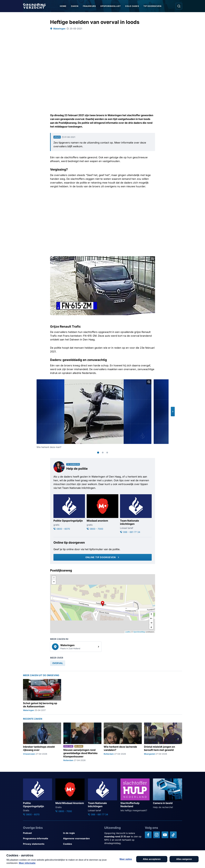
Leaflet (128, 632)
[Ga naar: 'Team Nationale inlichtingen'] (136, 514)
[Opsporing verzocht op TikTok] (173, 835)
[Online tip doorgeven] (103, 557)
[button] (173, 412)
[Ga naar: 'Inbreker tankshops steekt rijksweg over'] (42, 742)
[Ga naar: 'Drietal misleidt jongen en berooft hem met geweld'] (163, 742)
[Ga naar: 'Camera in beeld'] (168, 794)
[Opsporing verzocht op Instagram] (157, 835)
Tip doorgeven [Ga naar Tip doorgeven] (152, 6)
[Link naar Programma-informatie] (42, 839)
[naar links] (151, 619)
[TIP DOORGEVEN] (185, 861)
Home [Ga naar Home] (63, 6)
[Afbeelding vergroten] (153, 259)
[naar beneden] (151, 627)
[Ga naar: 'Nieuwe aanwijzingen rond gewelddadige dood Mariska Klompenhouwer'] (82, 742)
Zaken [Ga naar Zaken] (75, 6)
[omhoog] (151, 614)
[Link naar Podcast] (42, 833)
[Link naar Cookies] (82, 844)
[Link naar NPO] (110, 859)
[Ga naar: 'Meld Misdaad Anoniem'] (70, 796)
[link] (76, 647)
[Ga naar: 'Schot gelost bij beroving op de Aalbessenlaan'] (42, 695)
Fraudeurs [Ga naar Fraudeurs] (89, 6)
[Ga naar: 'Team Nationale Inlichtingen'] (102, 797)
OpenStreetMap (139, 632)
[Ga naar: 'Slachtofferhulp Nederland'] (135, 795)
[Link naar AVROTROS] (94, 859)
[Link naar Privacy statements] (42, 844)
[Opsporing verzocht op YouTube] (165, 835)
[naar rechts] (151, 623)
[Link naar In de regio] (82, 833)
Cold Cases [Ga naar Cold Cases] (132, 6)
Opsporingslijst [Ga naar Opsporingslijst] (111, 6)
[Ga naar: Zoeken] (179, 6)
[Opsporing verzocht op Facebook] (148, 835)
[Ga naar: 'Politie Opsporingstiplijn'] (69, 512)
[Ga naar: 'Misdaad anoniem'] (102, 512)
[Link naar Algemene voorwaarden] (82, 839)
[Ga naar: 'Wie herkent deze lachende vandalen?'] (123, 742)
